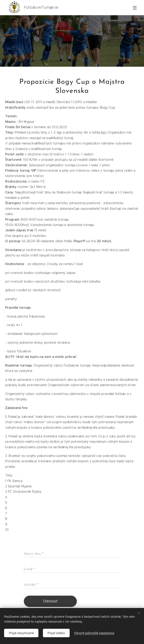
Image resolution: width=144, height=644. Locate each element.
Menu (135, 8)
